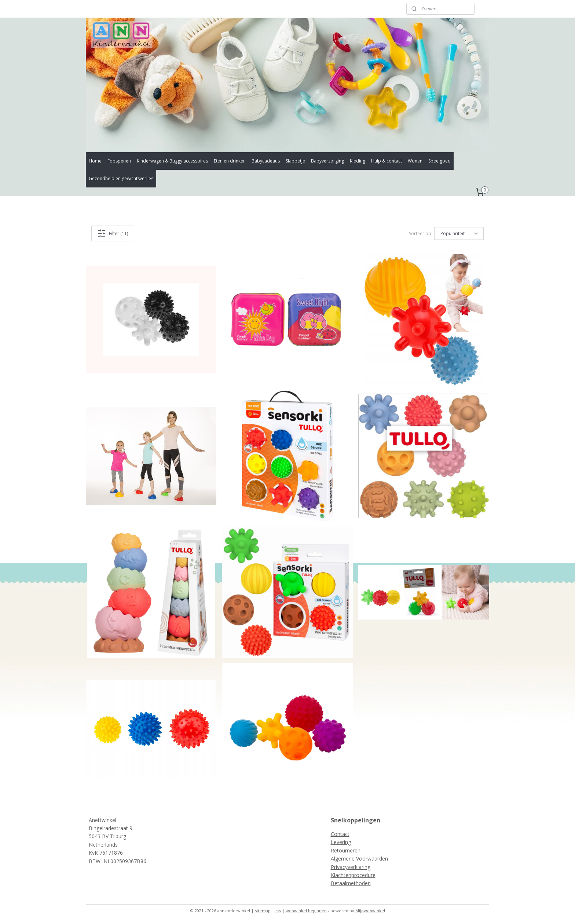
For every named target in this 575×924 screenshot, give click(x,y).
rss (278, 911)
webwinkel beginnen (306, 911)
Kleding (358, 161)
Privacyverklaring (351, 867)
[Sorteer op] (459, 233)
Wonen (415, 161)
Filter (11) (113, 233)
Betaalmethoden (351, 883)
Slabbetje (295, 161)
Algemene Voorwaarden (359, 859)
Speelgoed (440, 161)
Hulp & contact (387, 161)
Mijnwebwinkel (370, 911)
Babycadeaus (266, 161)
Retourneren (346, 850)
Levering (341, 842)
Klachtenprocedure (353, 875)
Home (95, 161)
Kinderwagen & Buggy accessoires (172, 161)
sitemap (263, 911)
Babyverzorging (327, 161)
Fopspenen (119, 161)
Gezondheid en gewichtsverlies (121, 178)
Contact (340, 834)
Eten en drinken (230, 161)
